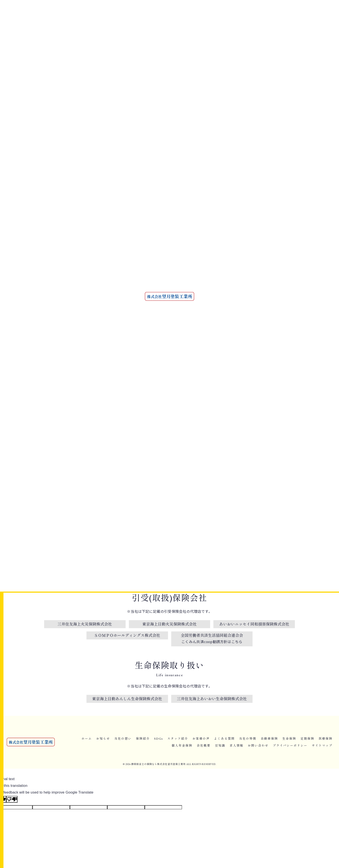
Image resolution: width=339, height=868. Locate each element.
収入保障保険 (256, 309)
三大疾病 (253, 317)
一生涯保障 (276, 300)
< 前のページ (56, 526)
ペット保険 (270, 317)
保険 (245, 300)
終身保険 (258, 300)
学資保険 (274, 309)
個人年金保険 (244, 169)
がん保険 (237, 309)
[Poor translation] (12, 799)
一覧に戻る (132, 526)
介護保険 (237, 317)
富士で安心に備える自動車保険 (70, 503)
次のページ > (207, 526)
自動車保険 (51, 510)
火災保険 (237, 326)
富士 (235, 300)
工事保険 (253, 326)
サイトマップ (322, 745)
